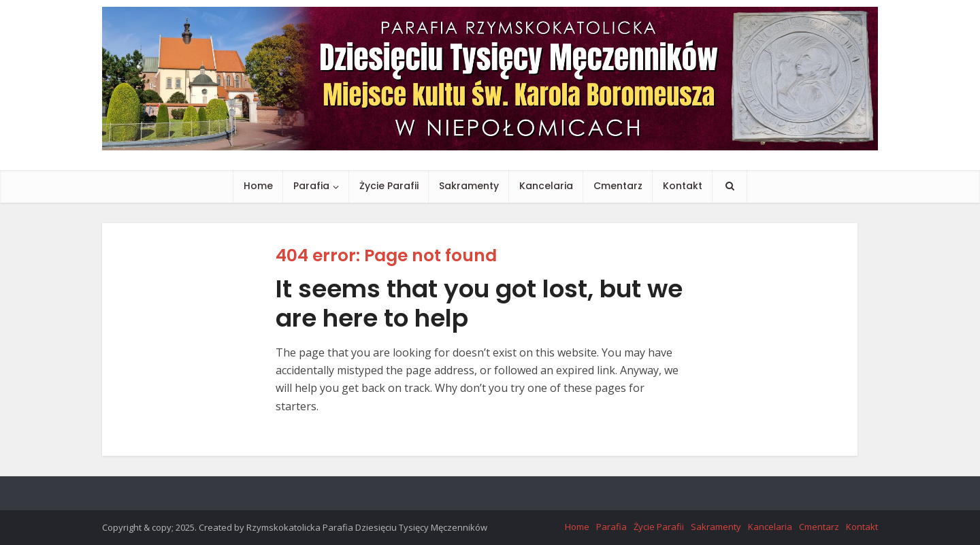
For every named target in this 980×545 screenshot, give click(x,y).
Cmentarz (618, 186)
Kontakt (683, 186)
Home (258, 186)
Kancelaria (546, 186)
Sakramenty (469, 186)
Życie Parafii (389, 186)
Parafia (311, 186)
